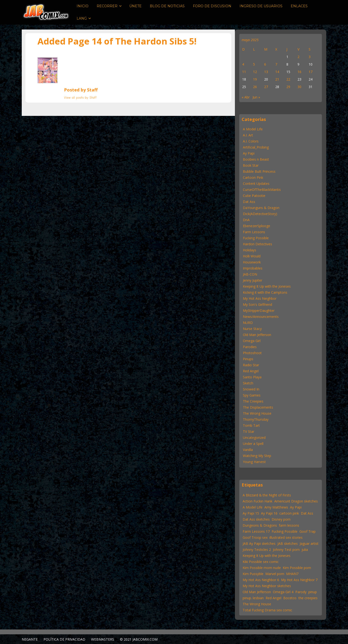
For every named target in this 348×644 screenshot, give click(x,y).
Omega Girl (252, 341)
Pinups (248, 359)
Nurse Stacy (252, 329)
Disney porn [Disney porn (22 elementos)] (281, 519)
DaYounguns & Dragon (261, 208)
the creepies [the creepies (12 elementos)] (308, 598)
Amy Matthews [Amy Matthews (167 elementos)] (276, 507)
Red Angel (251, 371)
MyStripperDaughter (259, 311)
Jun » (256, 97)
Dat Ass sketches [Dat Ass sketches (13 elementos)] (256, 519)
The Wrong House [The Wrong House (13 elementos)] (257, 604)
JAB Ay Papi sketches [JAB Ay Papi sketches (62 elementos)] (259, 543)
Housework (252, 262)
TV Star (249, 431)
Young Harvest (254, 462)
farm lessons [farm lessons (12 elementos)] (289, 525)
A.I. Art (248, 135)
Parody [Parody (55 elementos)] (301, 592)
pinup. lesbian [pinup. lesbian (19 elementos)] (253, 598)
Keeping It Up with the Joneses (267, 286)
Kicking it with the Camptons (265, 292)
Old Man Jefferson (257, 335)
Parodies (250, 347)
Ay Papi (249, 153)
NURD (248, 323)
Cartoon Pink (253, 177)
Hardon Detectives (257, 244)
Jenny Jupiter (253, 280)
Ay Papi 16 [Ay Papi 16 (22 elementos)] (269, 513)
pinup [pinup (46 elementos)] (313, 592)
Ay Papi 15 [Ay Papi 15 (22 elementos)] (251, 513)
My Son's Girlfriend (257, 304)
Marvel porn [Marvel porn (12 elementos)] (275, 574)
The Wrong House (257, 413)
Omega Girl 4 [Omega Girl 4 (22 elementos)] (283, 592)
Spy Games (252, 395)
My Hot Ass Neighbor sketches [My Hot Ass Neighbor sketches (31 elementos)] (267, 586)
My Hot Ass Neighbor (260, 298)
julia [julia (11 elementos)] (305, 550)
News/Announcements (261, 317)
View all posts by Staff (80, 97)
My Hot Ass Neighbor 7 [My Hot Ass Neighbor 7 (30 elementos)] (299, 580)
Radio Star (251, 365)
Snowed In (251, 389)
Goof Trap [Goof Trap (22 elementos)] (308, 531)
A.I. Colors (251, 141)
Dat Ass (249, 202)
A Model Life (253, 129)
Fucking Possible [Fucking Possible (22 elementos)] (285, 531)
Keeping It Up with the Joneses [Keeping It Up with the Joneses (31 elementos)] (267, 556)
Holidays (250, 250)
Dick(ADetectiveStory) (260, 214)
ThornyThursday (256, 419)
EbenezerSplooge (257, 226)
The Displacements (258, 407)
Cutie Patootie (254, 196)
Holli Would (252, 256)
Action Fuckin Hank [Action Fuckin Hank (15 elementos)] (257, 501)
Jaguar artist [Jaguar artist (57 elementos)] (309, 543)
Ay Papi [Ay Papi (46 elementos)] (296, 507)
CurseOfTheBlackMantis (262, 190)
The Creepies (253, 401)
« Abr (246, 97)
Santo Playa (252, 377)
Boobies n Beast (256, 159)
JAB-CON (250, 274)
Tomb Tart (251, 425)
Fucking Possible (256, 238)
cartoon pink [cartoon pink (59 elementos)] (289, 513)
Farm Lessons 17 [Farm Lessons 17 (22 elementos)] (256, 531)
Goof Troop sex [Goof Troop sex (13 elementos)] (255, 537)
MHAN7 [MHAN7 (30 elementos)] (292, 574)
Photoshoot (252, 353)
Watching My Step (257, 456)
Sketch (248, 383)
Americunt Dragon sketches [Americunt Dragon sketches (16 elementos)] (296, 501)
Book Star (251, 165)
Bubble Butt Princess (259, 171)
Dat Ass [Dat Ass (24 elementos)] (307, 513)
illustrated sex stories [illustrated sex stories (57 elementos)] (286, 537)
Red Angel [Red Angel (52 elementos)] (273, 598)
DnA (246, 220)
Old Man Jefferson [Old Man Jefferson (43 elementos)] (257, 592)
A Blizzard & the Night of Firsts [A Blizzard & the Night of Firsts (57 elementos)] (267, 495)
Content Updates (256, 183)
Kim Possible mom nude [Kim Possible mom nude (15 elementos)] (262, 568)
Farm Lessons (254, 232)
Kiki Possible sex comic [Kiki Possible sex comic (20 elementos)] (261, 562)
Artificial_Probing (256, 147)
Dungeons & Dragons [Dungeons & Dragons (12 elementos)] (260, 525)
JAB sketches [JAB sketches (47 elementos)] (288, 543)
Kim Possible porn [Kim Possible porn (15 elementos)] (297, 568)
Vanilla (248, 450)
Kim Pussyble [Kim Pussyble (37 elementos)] (253, 574)
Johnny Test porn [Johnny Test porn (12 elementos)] (286, 550)
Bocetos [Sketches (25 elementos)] (290, 598)
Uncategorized (254, 438)
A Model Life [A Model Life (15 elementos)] (253, 507)
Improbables (253, 268)
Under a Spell (253, 444)
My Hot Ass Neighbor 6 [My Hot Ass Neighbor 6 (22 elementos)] (261, 580)
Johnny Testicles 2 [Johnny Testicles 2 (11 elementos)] (257, 550)
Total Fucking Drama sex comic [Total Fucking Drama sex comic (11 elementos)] (267, 610)
